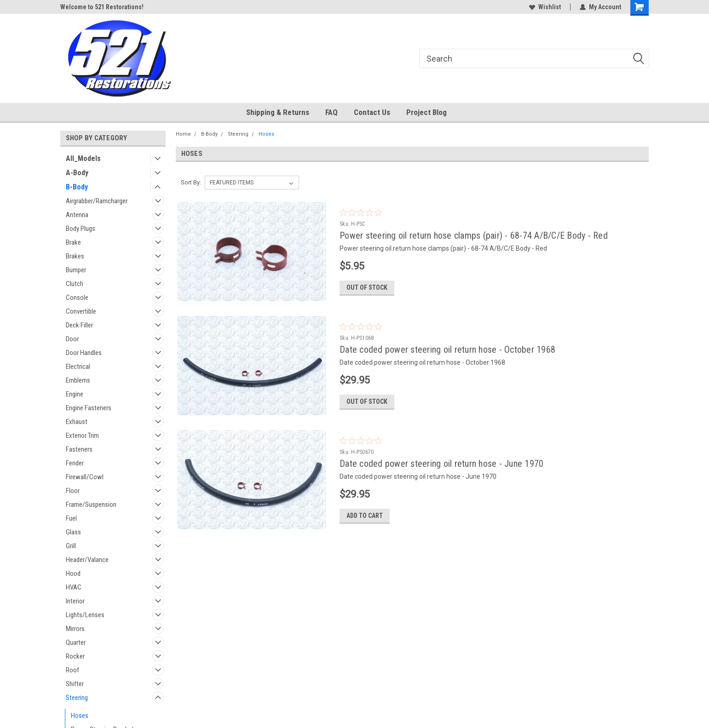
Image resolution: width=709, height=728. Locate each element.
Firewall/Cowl (85, 477)
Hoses (80, 716)
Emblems (78, 380)
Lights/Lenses (85, 615)
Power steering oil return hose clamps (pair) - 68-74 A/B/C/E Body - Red (474, 235)
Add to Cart (365, 516)
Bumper (76, 270)
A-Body (77, 173)
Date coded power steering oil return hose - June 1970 (441, 464)
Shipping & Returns (278, 112)
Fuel (71, 518)
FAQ (331, 112)
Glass (73, 532)
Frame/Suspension (91, 504)
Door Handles (84, 353)
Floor (73, 491)
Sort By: (191, 182)
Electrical (78, 367)
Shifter (75, 684)
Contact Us (372, 112)
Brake (73, 242)
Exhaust (77, 422)
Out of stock (367, 287)
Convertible (81, 311)
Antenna (77, 215)
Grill (71, 546)
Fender (75, 463)
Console (77, 298)
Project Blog (427, 112)
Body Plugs (81, 229)
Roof (72, 670)
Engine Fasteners (89, 408)
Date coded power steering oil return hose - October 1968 (447, 350)
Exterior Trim (82, 436)
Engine (75, 394)
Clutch (75, 284)
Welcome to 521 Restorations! (102, 7)
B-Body (77, 187)
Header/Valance (87, 560)
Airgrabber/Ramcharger (97, 201)
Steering (77, 698)
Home (183, 134)
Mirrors (75, 629)
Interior (75, 601)
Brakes (75, 256)
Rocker (75, 656)
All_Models (83, 158)
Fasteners (79, 449)
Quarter (76, 642)
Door (72, 339)
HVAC (74, 587)
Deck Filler (79, 325)
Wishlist (545, 7)
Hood (73, 573)
